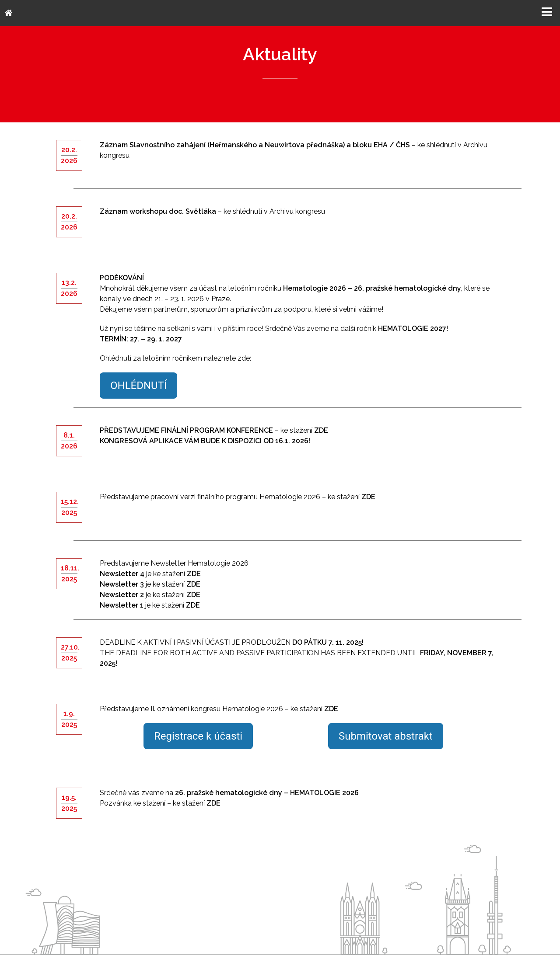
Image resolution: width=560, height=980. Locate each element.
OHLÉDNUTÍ (138, 386)
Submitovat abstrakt (386, 736)
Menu (547, 12)
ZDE (368, 497)
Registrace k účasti (198, 736)
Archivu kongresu (297, 211)
